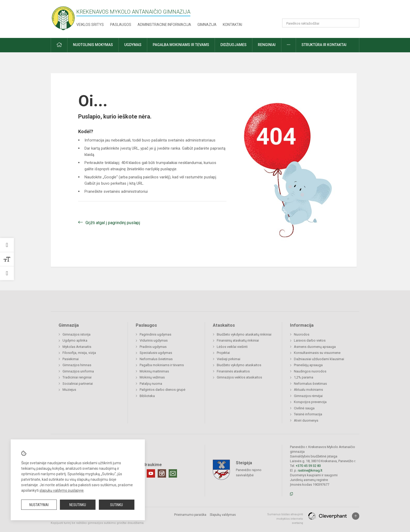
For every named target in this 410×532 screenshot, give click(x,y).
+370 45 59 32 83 (308, 466)
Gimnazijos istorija (76, 334)
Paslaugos (121, 25)
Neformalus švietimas (156, 359)
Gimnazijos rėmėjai (308, 396)
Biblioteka (147, 396)
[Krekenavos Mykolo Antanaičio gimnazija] (63, 18)
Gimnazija (207, 25)
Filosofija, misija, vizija (79, 353)
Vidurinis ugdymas (154, 340)
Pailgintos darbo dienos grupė (163, 390)
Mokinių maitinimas (154, 371)
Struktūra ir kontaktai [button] (324, 45)
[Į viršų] (356, 516)
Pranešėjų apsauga (308, 365)
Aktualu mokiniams (308, 390)
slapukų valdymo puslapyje (62, 490)
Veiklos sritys (90, 25)
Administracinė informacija (164, 25)
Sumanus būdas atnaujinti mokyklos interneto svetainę (285, 519)
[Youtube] (151, 473)
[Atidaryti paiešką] (354, 23)
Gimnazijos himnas (77, 365)
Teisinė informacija (308, 414)
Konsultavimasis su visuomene (317, 353)
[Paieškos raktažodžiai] (321, 23)
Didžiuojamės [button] (234, 45)
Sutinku (116, 505)
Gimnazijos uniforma (78, 371)
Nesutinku (78, 505)
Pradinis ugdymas (153, 347)
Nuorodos (302, 334)
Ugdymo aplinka (75, 340)
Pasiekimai (71, 359)
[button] (324, 11)
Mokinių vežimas (152, 377)
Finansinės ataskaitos (233, 371)
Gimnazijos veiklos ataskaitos (239, 377)
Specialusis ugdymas (156, 353)
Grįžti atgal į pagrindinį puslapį (113, 223)
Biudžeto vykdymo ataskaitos (239, 365)
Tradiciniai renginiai (77, 377)
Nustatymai (39, 505)
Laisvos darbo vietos (310, 340)
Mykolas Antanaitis (77, 347)
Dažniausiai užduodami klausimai (319, 359)
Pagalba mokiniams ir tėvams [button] (181, 45)
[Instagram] (162, 473)
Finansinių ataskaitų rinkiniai (238, 340)
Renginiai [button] (267, 45)
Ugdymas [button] (133, 45)
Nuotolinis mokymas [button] (93, 45)
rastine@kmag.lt (310, 470)
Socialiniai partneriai (78, 384)
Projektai (223, 353)
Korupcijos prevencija (310, 402)
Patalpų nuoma (151, 384)
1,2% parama (304, 377)
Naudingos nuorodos (310, 371)
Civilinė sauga (304, 408)
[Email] (173, 473)
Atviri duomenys (306, 420)
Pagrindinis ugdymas (155, 334)
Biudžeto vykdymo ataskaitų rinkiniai (244, 334)
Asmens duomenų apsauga (315, 347)
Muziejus (69, 390)
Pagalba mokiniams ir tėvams (162, 365)
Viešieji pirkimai (229, 359)
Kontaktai (232, 25)
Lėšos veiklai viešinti (232, 347)
